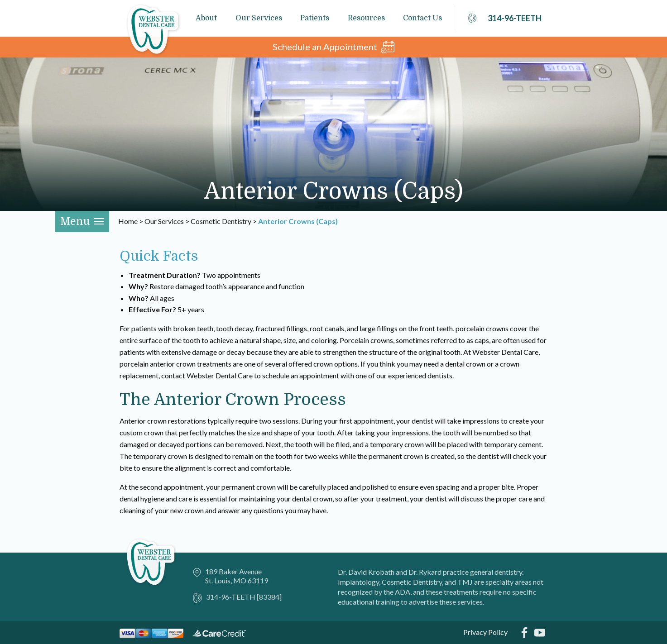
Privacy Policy (485, 632)
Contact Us (422, 18)
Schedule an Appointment (333, 47)
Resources (366, 18)
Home (128, 221)
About (206, 18)
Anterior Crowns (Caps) (298, 221)
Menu (82, 222)
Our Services (259, 18)
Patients (315, 18)
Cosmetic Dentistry (221, 221)
